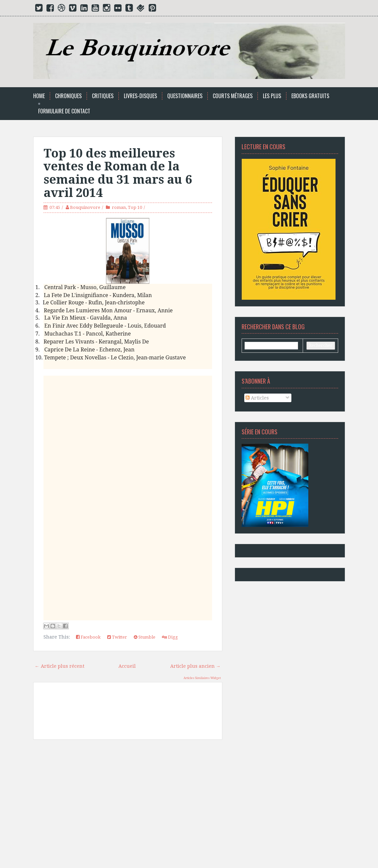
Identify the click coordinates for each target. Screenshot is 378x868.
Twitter (117, 637)
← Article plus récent (60, 666)
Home (39, 96)
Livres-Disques (140, 96)
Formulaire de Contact (64, 111)
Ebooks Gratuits (310, 96)
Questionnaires (185, 96)
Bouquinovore (85, 207)
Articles (257, 398)
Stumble (145, 637)
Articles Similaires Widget (202, 678)
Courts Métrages (233, 96)
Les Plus (272, 96)
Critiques (103, 96)
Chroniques (68, 96)
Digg (170, 637)
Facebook (88, 637)
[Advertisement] (128, 806)
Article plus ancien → (195, 666)
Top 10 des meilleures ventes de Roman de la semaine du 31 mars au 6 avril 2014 (118, 173)
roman (119, 207)
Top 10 (135, 207)
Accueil (127, 666)
